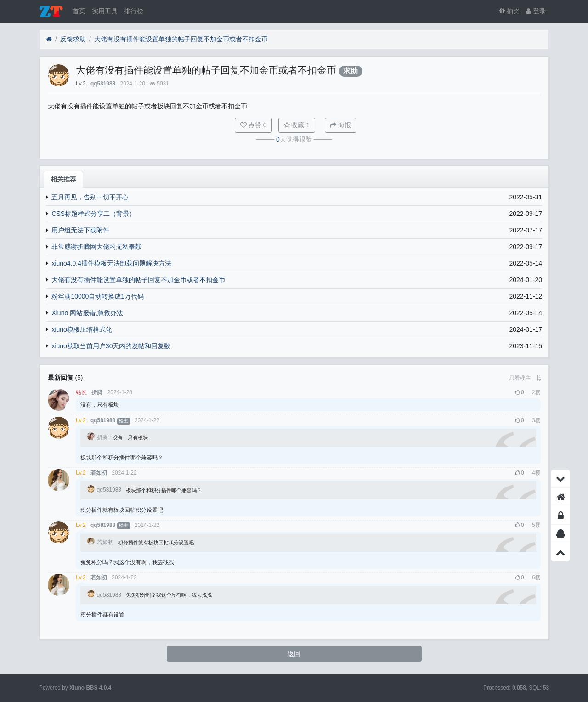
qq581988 (103, 84)
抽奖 (509, 11)
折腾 (97, 392)
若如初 (99, 473)
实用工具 (105, 11)
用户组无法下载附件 (80, 230)
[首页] (49, 39)
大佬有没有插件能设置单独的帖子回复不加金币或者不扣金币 (181, 39)
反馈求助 (73, 39)
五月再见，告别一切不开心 (90, 197)
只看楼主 (520, 378)
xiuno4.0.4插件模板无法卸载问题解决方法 (111, 263)
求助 (351, 71)
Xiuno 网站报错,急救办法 (87, 313)
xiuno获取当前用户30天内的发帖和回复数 (111, 346)
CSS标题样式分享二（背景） (93, 214)
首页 (79, 11)
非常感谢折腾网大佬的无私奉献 (96, 247)
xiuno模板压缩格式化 (82, 329)
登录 (536, 11)
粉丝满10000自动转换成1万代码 (98, 296)
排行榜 (134, 11)
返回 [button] (294, 654)
